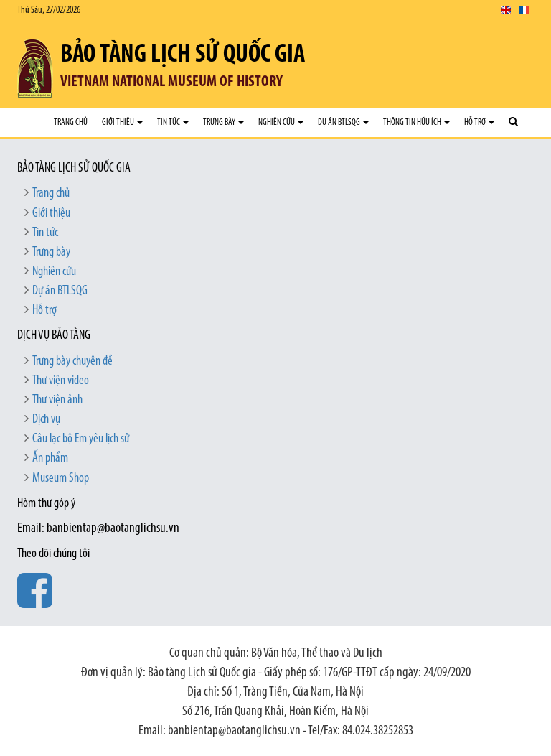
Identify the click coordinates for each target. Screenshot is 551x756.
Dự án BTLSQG (343, 122)
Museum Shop (61, 479)
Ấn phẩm (50, 458)
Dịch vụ (46, 420)
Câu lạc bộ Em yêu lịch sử (81, 439)
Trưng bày (223, 122)
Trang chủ (71, 122)
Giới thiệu (122, 122)
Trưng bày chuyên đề (72, 361)
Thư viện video (61, 381)
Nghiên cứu (281, 122)
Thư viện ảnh (57, 400)
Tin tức (173, 122)
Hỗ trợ (479, 122)
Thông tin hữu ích (416, 122)
